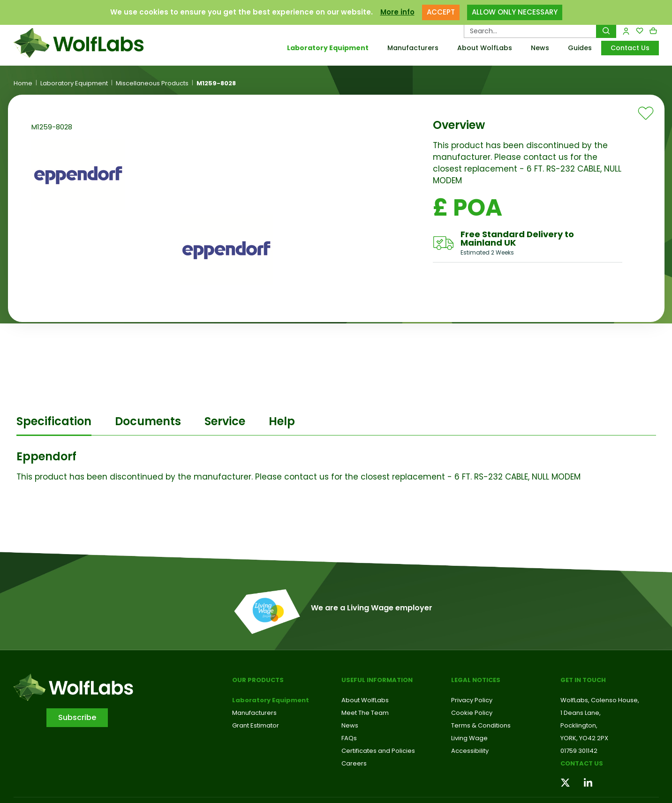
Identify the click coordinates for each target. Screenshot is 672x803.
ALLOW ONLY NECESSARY (515, 12)
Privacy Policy (472, 700)
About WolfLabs (485, 48)
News (540, 48)
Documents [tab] (148, 421)
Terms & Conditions (481, 725)
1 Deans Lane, (581, 713)
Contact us (582, 763)
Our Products (258, 680)
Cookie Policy (472, 713)
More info (397, 12)
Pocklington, (579, 725)
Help (282, 421)
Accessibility (470, 751)
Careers (354, 763)
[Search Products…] (530, 31)
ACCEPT (441, 12)
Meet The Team (365, 713)
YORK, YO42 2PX (584, 738)
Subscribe (77, 717)
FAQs (349, 738)
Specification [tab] (54, 421)
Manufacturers (413, 48)
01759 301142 (579, 751)
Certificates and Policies (378, 751)
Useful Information (377, 680)
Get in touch (583, 680)
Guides (580, 48)
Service (225, 421)
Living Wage (469, 738)
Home (23, 83)
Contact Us (630, 48)
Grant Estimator (256, 725)
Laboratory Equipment (328, 48)
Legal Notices (476, 680)
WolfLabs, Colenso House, (600, 700)
